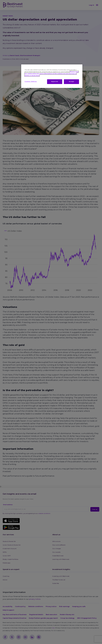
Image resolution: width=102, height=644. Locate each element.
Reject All (55, 82)
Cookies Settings (31, 81)
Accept (71, 82)
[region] (52, 76)
